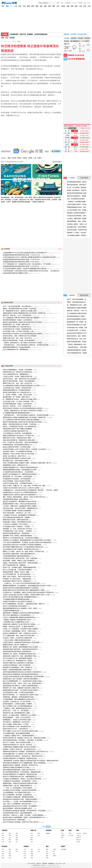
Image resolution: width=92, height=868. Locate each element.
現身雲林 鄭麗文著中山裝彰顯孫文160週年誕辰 (18, 663)
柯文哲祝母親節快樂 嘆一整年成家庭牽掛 (17, 574)
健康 (45, 6)
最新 (3, 833)
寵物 (17, 833)
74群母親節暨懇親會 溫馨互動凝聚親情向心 (17, 556)
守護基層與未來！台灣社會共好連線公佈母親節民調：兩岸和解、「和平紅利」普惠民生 (31, 490)
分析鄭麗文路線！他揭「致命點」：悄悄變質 (17, 531)
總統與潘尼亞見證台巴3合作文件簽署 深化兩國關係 (20, 806)
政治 (11, 6)
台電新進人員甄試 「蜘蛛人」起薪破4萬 (79, 224)
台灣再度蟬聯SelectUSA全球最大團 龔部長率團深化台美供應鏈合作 (25, 253)
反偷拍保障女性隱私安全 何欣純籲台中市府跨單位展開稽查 (22, 545)
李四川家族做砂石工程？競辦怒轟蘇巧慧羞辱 (17, 658)
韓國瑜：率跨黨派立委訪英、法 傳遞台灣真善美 (18, 627)
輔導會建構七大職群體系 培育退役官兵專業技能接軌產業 (21, 613)
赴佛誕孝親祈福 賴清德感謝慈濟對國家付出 (17, 445)
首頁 (3, 6)
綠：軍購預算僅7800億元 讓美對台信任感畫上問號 (20, 311)
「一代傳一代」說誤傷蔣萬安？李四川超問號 (17, 788)
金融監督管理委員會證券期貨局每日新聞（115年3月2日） (22, 266)
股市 (62, 3)
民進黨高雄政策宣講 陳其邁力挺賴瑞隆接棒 (17, 652)
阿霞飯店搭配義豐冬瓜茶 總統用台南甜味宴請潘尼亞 (20, 467)
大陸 (89, 6)
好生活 (54, 849)
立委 (35, 158)
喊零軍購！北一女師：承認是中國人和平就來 (17, 529)
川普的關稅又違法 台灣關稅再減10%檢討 (16, 622)
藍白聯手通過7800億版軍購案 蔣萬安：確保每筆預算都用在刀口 (24, 817)
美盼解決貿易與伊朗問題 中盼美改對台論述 (17, 458)
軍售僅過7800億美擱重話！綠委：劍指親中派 (18, 667)
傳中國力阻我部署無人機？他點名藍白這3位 (17, 327)
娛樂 (50, 6)
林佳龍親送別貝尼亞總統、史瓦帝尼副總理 (17, 479)
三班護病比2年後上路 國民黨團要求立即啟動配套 (19, 515)
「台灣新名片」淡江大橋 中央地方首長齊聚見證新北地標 (21, 583)
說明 (85, 3)
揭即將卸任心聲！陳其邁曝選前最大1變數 (16, 713)
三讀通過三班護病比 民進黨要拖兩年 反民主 (17, 620)
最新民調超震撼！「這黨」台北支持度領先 (17, 717)
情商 (17, 836)
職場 (33, 6)
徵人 (64, 863)
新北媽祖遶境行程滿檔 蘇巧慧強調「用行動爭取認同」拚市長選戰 (24, 811)
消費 (68, 6)
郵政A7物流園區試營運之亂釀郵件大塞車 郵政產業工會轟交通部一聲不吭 (27, 463)
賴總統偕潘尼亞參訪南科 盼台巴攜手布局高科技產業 (20, 690)
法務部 (30, 158)
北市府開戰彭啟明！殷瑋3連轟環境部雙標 (16, 733)
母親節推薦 (68, 3)
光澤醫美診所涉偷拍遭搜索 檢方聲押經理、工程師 (20, 781)
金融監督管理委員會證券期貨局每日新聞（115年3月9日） (22, 262)
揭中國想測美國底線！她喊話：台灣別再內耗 (17, 320)
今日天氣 (67, 38)
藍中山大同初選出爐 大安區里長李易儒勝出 (17, 570)
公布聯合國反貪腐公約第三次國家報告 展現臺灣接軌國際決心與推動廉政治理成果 (29, 257)
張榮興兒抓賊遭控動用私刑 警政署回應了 (17, 533)
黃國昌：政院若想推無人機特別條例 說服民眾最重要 (20, 563)
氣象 (78, 830)
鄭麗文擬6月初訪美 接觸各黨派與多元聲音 (17, 438)
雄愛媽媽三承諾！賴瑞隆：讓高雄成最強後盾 (17, 536)
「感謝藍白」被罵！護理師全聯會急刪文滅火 (17, 708)
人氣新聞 (69, 178)
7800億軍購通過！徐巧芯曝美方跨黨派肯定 (17, 792)
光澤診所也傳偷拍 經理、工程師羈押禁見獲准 (18, 483)
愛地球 (54, 856)
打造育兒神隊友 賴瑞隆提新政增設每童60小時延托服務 (21, 642)
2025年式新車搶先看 (76, 59)
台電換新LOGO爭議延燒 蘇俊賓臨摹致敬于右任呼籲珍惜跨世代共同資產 (27, 540)
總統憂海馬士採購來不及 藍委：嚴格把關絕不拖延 (20, 656)
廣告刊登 (39, 863)
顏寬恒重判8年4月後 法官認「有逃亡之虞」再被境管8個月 (22, 683)
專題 (7, 6)
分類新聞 (4, 830)
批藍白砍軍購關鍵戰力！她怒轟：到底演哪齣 (17, 370)
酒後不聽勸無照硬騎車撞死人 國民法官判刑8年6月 (19, 770)
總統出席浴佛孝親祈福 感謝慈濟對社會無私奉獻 (19, 440)
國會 (9, 158)
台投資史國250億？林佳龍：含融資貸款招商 (17, 329)
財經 (20, 6)
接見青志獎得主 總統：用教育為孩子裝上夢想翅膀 (20, 336)
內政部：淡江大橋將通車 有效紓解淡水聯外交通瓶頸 (20, 629)
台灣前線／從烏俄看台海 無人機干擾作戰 (17, 702)
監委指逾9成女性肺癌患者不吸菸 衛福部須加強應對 (20, 799)
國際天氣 (79, 840)
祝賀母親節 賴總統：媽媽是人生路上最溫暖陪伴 (19, 561)
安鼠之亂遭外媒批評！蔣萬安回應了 (14, 820)
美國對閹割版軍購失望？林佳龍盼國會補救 (17, 347)
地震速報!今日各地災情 (76, 55)
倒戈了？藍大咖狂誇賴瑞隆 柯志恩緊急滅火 (17, 306)
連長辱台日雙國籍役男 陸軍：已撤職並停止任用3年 (20, 633)
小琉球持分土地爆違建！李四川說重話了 (16, 524)
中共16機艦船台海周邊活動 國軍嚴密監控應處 (18, 797)
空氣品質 (74, 38)
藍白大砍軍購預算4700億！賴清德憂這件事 (17, 727)
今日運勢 (73, 34)
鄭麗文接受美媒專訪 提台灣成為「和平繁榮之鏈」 (19, 436)
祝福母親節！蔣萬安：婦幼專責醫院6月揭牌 (17, 522)
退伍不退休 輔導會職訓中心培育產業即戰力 (17, 615)
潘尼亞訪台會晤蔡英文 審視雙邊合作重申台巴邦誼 (20, 502)
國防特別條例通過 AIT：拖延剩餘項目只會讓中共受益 (21, 695)
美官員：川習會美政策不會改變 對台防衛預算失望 (20, 427)
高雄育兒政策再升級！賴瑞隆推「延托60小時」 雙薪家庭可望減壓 (24, 738)
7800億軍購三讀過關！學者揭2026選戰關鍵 (17, 511)
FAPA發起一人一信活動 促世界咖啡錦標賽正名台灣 (20, 802)
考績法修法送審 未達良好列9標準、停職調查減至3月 (20, 508)
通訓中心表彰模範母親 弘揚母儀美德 (15, 606)
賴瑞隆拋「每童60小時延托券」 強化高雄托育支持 (19, 749)
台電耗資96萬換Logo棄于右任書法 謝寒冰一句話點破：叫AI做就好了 (25, 449)
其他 (17, 852)
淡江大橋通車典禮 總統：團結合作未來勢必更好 (19, 636)
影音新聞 (4, 846)
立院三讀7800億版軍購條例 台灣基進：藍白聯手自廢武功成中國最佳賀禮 (27, 542)
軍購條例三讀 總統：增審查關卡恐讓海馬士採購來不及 (21, 688)
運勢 (37, 6)
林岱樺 (14, 158)
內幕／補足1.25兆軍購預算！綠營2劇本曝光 (17, 804)
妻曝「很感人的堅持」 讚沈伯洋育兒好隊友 (17, 577)
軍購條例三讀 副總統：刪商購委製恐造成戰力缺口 (20, 654)
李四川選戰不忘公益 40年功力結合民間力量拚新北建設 (21, 731)
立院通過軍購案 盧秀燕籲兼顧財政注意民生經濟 (19, 699)
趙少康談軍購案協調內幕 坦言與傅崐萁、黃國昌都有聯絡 (22, 772)
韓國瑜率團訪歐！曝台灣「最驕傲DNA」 (16, 645)
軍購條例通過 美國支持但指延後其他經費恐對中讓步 (20, 783)
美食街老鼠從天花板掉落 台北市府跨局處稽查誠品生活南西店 (23, 334)
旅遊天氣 (79, 838)
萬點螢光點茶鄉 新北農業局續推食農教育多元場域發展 (20, 588)
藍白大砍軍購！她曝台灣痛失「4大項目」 (16, 724)
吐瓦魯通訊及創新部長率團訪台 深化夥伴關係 (18, 472)
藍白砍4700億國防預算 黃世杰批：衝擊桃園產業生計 (20, 777)
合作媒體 (80, 3)
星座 (41, 6)
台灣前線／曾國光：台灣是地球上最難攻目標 (17, 638)
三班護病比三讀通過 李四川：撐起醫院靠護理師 (18, 736)
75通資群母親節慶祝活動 (11, 611)
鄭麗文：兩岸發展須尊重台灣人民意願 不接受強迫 (20, 309)
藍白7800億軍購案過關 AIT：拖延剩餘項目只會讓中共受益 (22, 681)
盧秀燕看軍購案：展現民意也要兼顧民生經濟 (17, 808)
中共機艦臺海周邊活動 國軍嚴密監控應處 (16, 413)
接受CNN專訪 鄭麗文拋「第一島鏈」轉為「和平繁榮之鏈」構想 (24, 486)
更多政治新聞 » (57, 162)
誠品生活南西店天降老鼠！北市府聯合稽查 (17, 447)
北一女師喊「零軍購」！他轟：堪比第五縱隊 (17, 395)
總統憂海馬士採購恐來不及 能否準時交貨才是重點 (19, 624)
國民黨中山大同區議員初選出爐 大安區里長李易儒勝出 (21, 538)
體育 (54, 6)
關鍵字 (63, 846)
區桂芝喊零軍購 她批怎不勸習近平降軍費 (17, 481)
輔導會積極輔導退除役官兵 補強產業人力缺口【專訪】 (20, 608)
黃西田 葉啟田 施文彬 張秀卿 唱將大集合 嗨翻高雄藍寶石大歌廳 (23, 590)
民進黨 (25, 158)
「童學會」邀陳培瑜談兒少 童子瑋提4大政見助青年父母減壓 (22, 343)
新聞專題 (49, 830)
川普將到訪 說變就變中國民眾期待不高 (15, 431)
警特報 (85, 833)
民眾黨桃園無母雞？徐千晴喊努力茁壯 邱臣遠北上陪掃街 (21, 754)
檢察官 (19, 158)
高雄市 (40, 158)
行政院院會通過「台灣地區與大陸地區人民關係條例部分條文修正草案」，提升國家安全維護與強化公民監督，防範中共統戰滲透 (44, 271)
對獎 (70, 830)
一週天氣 (79, 836)
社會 (16, 6)
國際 (28, 6)
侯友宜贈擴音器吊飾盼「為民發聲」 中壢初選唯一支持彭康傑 (23, 740)
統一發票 (71, 836)
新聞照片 (27, 846)
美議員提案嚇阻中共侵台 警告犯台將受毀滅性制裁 (20, 504)
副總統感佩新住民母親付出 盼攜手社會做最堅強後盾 (20, 686)
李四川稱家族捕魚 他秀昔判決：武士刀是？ (17, 513)
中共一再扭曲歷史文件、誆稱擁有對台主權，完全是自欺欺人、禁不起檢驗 (27, 264)
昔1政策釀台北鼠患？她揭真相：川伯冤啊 (16, 527)
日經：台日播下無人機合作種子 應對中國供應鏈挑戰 (20, 442)
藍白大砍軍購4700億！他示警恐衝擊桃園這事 (18, 706)
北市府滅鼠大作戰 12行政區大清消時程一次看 (18, 331)
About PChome (59, 863)
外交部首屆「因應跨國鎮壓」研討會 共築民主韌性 (20, 631)
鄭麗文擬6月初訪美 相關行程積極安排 (16, 520)
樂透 (70, 833)
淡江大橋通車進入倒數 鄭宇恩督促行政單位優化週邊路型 (21, 318)
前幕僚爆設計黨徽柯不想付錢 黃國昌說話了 (17, 581)
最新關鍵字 (64, 849)
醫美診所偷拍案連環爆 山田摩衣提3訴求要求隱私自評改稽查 (22, 322)
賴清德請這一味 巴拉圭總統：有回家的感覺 (17, 477)
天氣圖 (78, 842)
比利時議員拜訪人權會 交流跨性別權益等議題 (18, 692)
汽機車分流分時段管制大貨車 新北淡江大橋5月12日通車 (21, 488)
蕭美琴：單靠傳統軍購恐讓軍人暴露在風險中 (17, 670)
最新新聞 (69, 295)
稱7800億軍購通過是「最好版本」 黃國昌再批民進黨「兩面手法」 (24, 604)
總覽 (47, 849)
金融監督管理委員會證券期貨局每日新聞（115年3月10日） (22, 260)
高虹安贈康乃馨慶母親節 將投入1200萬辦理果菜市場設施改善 (23, 547)
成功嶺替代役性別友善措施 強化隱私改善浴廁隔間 (20, 790)
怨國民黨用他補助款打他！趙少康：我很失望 (17, 745)
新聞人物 (33, 830)
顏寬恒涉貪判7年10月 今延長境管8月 (15, 729)
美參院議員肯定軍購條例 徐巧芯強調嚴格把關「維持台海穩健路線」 (25, 763)
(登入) (89, 3)
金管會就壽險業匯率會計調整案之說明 (15, 273)
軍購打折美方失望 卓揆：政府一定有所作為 (17, 338)
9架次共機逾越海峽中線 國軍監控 (14, 565)
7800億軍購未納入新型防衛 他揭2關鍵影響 (17, 433)
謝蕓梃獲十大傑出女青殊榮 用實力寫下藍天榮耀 (18, 454)
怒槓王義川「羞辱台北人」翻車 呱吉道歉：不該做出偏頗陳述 (23, 815)
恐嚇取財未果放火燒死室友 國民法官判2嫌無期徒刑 (19, 495)
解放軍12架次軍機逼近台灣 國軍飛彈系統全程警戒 (20, 474)
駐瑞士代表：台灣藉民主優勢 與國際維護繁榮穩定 (20, 567)
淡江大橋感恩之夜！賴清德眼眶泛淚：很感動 (17, 661)
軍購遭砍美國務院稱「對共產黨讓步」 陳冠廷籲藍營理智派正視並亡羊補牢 (27, 586)
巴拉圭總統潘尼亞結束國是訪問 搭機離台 (17, 517)
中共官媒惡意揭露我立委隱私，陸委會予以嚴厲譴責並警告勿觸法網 (25, 269)
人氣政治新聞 (84, 178)
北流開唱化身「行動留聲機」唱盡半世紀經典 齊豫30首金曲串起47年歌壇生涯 (28, 592)
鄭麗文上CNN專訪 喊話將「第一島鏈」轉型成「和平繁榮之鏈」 (24, 552)
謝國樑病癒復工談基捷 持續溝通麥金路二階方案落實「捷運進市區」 (25, 313)
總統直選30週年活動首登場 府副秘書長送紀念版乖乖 (20, 649)
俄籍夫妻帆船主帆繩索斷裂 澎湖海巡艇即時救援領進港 (20, 674)
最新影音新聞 (84, 295)
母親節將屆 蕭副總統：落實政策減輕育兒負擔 (18, 697)
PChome (74, 3)
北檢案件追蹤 (82, 34)
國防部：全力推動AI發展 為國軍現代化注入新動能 (19, 715)
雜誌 (76, 6)
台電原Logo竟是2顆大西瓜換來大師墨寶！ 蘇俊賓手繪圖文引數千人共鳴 (26, 595)
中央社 (19, 41)
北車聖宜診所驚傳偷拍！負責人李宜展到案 (17, 665)
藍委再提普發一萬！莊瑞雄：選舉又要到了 (17, 325)
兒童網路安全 (51, 863)
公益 (54, 854)
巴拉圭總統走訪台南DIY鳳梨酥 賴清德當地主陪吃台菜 (21, 549)
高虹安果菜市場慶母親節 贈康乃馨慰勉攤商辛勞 (19, 554)
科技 (24, 6)
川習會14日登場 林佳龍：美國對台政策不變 (17, 377)
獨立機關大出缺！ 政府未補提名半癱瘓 (79, 227)
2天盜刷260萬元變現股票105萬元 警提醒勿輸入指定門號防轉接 (23, 677)
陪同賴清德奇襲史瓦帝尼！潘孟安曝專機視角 (17, 813)
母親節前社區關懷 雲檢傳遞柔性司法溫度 (16, 767)
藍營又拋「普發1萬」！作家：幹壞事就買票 (17, 315)
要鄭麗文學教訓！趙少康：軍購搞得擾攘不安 (17, 786)
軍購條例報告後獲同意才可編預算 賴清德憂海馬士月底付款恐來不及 (25, 752)
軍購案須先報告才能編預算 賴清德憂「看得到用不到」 (21, 765)
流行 (17, 842)
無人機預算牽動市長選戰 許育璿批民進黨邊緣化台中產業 (21, 386)
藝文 (54, 852)
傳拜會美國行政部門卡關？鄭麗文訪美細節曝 (17, 429)
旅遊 (72, 6)
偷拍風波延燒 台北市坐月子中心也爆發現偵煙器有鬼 (20, 492)
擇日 (62, 838)
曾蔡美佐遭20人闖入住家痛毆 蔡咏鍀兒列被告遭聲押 (20, 679)
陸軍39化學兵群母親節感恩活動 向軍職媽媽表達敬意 (20, 597)
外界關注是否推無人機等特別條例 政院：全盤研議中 (20, 558)
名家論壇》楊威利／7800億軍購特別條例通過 (18, 452)
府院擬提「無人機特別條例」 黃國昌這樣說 (17, 579)
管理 (47, 856)
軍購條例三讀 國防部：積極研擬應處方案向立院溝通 (20, 647)
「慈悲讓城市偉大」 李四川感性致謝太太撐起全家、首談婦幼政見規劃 (26, 345)
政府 (85, 6)
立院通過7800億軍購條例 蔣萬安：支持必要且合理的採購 (22, 779)
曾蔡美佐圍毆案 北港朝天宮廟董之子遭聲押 (17, 704)
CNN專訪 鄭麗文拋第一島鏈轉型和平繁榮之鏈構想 (20, 506)
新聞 (3, 38)
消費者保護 (44, 863)
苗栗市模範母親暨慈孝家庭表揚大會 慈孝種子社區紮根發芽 (22, 672)
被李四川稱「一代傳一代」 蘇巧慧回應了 (16, 711)
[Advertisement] (32, 222)
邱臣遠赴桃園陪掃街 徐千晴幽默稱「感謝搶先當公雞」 (20, 758)
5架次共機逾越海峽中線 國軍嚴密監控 (79, 353)
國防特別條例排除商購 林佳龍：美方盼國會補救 (19, 340)
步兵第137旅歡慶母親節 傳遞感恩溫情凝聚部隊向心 (19, 617)
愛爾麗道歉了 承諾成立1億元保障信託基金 (17, 720)
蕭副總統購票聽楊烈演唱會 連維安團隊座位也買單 (20, 470)
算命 (62, 833)
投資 (47, 854)
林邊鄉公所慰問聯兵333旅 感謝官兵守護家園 (17, 602)
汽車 (81, 6)
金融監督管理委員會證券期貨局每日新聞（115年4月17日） (22, 255)
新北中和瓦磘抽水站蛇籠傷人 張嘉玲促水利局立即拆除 (20, 822)
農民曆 (66, 34)
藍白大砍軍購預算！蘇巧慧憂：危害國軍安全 (17, 795)
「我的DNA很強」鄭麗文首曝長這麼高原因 (17, 640)
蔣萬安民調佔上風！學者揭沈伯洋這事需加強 (17, 372)
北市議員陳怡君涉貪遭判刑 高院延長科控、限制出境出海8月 (23, 756)
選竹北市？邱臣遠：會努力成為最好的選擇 (17, 742)
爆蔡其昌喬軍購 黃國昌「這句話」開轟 (16, 572)
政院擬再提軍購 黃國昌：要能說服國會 (79, 182)
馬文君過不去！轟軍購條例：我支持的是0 (16, 722)
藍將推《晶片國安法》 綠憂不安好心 (78, 190)
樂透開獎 (87, 38)
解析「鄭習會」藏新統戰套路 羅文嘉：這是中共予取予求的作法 (24, 497)
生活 (58, 6)
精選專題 (48, 833)
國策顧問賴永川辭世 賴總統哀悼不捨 (15, 465)
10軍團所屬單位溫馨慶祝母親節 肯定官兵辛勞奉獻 (19, 747)
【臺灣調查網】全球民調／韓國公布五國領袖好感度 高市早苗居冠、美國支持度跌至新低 (31, 761)
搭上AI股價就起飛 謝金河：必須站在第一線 (24, 34)
